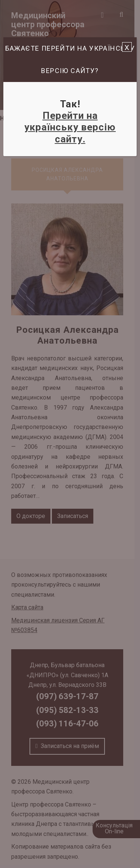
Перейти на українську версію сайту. (70, 127)
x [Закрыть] (127, 47)
